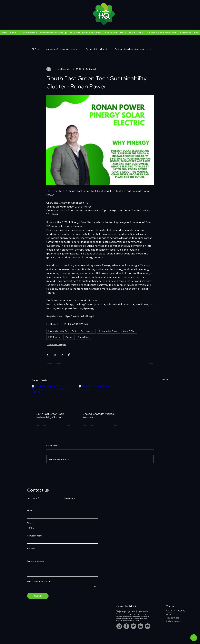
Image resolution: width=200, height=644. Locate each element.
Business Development (83, 331)
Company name (35, 536)
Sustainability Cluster (108, 331)
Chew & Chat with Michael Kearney (99, 415)
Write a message (36, 561)
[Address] (62, 553)
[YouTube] (148, 626)
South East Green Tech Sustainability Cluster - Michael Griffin (50, 415)
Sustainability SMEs (58, 331)
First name (33, 498)
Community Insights (56, 345)
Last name (70, 498)
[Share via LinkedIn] (62, 355)
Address (31, 548)
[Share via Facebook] (48, 355)
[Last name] (81, 503)
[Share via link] (69, 355)
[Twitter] (133, 626)
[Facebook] (126, 626)
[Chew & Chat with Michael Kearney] (100, 397)
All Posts (36, 49)
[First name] (43, 503)
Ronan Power (84, 337)
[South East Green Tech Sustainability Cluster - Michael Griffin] (53, 397)
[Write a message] (63, 570)
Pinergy (69, 337)
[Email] (62, 516)
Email (30, 511)
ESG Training (54, 337)
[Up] (194, 638)
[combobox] (63, 587)
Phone (30, 523)
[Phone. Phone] (66, 528)
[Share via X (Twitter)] (55, 355)
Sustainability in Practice (98, 49)
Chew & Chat (129, 331)
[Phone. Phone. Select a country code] (32, 528)
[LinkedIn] (141, 626)
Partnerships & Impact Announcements (133, 49)
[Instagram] (119, 626)
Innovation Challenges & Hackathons (63, 49)
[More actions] (152, 69)
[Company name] (62, 541)
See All (165, 380)
